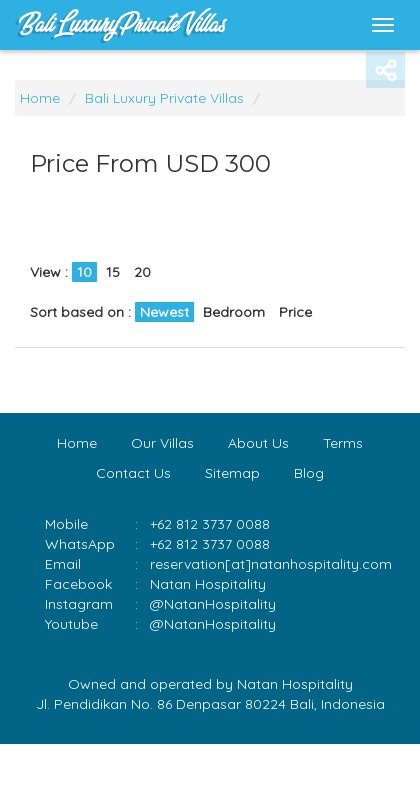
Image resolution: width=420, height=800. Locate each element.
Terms (343, 443)
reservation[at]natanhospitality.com (271, 564)
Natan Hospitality (208, 584)
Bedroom (234, 312)
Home (40, 98)
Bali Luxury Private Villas (164, 98)
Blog (309, 473)
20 (142, 272)
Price (295, 312)
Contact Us (133, 473)
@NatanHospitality (213, 604)
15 (113, 272)
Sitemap (232, 473)
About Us (258, 443)
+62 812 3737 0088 (210, 544)
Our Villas (162, 443)
